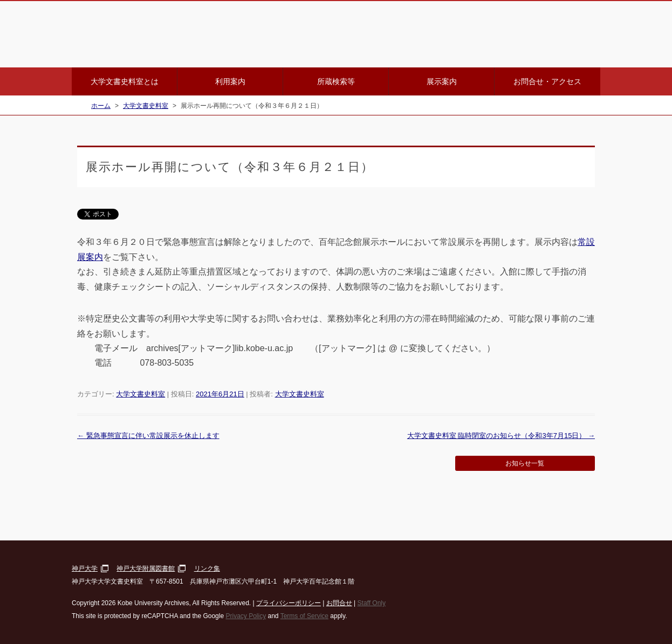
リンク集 (207, 568)
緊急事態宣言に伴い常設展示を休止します (148, 436)
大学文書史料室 (140, 394)
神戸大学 (85, 568)
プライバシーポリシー (289, 603)
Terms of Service (304, 616)
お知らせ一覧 (525, 463)
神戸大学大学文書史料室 (201, 34)
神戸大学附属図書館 (146, 568)
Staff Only (372, 603)
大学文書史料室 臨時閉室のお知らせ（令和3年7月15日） (501, 436)
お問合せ (339, 603)
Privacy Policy (246, 616)
